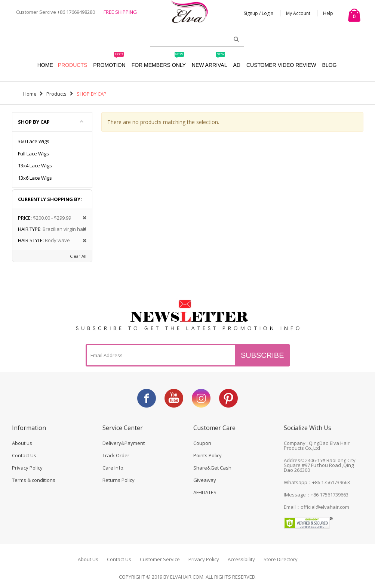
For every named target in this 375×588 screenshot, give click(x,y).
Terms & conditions (34, 480)
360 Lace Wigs (34, 141)
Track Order (116, 455)
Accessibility (241, 559)
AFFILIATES (205, 492)
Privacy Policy (27, 468)
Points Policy (208, 455)
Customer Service (160, 559)
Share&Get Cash (212, 468)
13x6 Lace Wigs (35, 178)
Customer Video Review (281, 65)
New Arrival (210, 61)
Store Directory (281, 559)
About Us (88, 559)
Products (73, 65)
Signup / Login (259, 13)
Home (30, 94)
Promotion (109, 61)
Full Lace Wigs (33, 154)
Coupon (202, 443)
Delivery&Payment (124, 443)
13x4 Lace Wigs (35, 165)
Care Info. (113, 468)
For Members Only (159, 61)
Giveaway (205, 480)
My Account (298, 13)
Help (328, 13)
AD (236, 65)
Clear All (78, 256)
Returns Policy (119, 480)
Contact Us (24, 455)
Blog (329, 65)
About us (22, 443)
